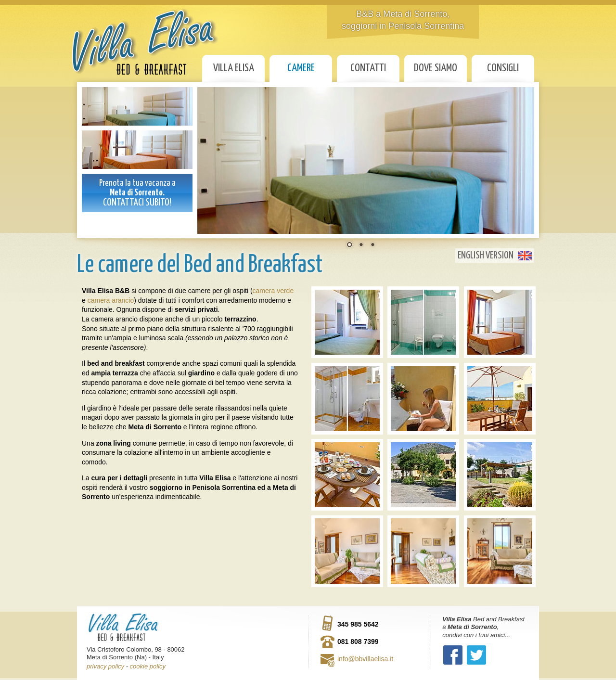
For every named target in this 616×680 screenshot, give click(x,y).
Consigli (503, 68)
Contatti (368, 68)
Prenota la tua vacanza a (137, 193)
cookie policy (148, 666)
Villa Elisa (234, 68)
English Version (486, 256)
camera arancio (111, 300)
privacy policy (105, 666)
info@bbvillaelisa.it (365, 659)
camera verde (273, 291)
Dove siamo (436, 68)
